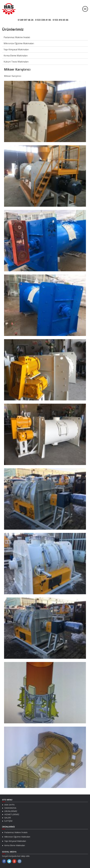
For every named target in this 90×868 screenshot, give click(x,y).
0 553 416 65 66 (60, 20)
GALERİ (8, 818)
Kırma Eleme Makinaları (16, 56)
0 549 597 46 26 (26, 20)
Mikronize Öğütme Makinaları (19, 43)
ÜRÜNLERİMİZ (11, 811)
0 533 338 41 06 (43, 20)
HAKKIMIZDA (10, 808)
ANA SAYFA (9, 805)
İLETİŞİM (8, 821)
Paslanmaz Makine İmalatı (17, 37)
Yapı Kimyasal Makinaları (16, 49)
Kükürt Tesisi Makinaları (16, 62)
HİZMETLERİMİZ (12, 814)
